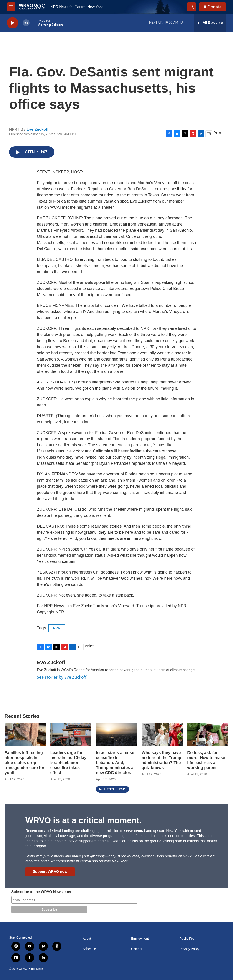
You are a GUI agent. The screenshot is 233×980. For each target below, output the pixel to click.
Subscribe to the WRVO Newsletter (42, 892)
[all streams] (210, 23)
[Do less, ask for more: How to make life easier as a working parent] (208, 735)
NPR (57, 628)
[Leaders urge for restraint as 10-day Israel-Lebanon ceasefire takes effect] (71, 735)
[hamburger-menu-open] (11, 7)
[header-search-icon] (192, 7)
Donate (215, 7)
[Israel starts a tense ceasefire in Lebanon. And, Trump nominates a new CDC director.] (117, 735)
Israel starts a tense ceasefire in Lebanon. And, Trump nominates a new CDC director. (115, 763)
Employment (140, 939)
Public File (187, 939)
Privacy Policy (189, 949)
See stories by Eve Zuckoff (62, 677)
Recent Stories (22, 716)
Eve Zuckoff (38, 129)
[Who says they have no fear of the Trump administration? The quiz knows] (162, 735)
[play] (13, 23)
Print (218, 133)
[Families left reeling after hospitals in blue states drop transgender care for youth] (25, 735)
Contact (137, 949)
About (87, 939)
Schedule (89, 949)
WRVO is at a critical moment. (83, 820)
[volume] (26, 23)
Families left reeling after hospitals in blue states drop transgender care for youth (24, 763)
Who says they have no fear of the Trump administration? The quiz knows (161, 760)
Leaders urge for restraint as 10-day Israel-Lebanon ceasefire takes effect (68, 763)
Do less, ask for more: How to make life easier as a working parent (206, 760)
